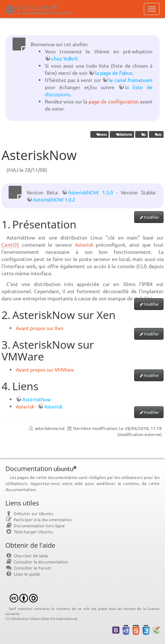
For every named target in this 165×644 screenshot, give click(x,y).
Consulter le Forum (28, 568)
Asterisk (84, 244)
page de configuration (114, 101)
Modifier (151, 217)
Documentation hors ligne (35, 526)
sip (141, 134)
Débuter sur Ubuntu (29, 513)
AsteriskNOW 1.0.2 (54, 199)
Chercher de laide (27, 556)
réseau (100, 134)
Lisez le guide (23, 574)
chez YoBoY (64, 58)
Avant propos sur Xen (40, 328)
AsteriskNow (37, 399)
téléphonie (122, 134)
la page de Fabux (114, 73)
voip (156, 134)
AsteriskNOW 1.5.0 (90, 192)
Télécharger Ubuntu (29, 532)
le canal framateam (131, 80)
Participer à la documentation (39, 519)
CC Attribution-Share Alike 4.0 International (41, 618)
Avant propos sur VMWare (45, 369)
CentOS (10, 244)
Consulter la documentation (37, 562)
